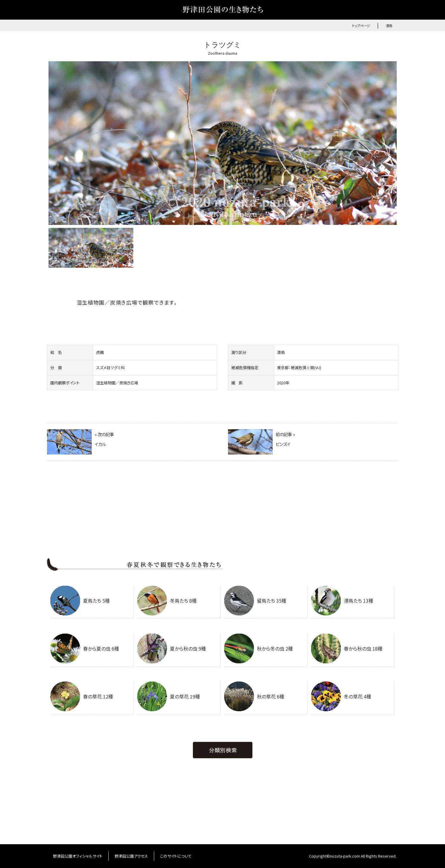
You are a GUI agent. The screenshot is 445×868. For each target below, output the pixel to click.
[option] (223, 143)
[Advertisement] (223, 513)
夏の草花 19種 (169, 696)
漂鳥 (389, 26)
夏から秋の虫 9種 (172, 648)
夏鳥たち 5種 (80, 601)
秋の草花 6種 (254, 696)
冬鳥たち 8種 (167, 601)
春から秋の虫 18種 (347, 648)
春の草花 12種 (82, 696)
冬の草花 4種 (341, 696)
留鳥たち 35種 (255, 601)
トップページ (361, 26)
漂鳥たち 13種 (342, 601)
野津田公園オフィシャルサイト (78, 856)
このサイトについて (176, 856)
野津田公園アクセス (131, 856)
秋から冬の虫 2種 (259, 648)
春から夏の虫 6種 (85, 648)
